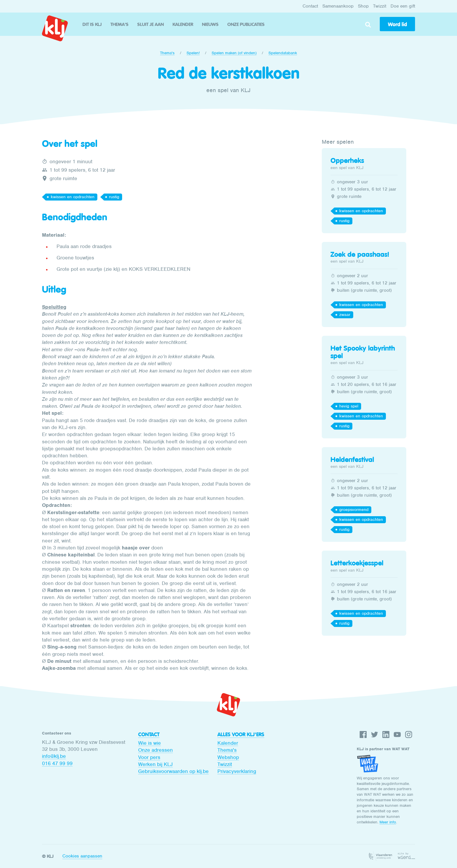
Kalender (183, 24)
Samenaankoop (338, 6)
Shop (363, 6)
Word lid (397, 24)
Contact (310, 6)
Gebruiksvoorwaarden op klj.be (173, 771)
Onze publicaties (246, 24)
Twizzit (380, 6)
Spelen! (193, 53)
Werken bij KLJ (155, 764)
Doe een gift (403, 6)
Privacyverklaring (237, 771)
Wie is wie (150, 743)
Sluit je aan (151, 24)
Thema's (119, 24)
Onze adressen (155, 750)
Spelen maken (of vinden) (234, 53)
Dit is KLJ (92, 24)
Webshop (228, 757)
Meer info (388, 822)
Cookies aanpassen (82, 856)
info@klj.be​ (54, 756)
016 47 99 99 (57, 763)
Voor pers (149, 757)
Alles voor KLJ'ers (241, 735)
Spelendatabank (283, 53)
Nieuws (210, 24)
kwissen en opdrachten (73, 197)
